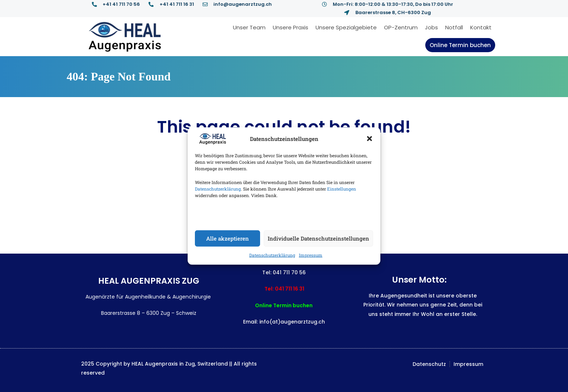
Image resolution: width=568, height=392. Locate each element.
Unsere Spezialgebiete (346, 27)
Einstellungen (342, 188)
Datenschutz (429, 364)
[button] (369, 139)
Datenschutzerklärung (218, 188)
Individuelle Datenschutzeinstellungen (318, 238)
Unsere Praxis (291, 27)
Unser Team (249, 27)
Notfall (454, 27)
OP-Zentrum (401, 27)
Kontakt (481, 27)
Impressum (311, 255)
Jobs (431, 27)
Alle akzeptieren (227, 238)
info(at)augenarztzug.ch (292, 322)
